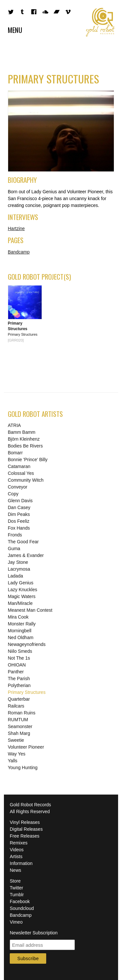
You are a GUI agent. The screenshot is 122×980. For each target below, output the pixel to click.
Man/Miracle (20, 603)
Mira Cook (18, 617)
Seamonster (20, 726)
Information (21, 863)
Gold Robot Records (101, 22)
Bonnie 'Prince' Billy (28, 460)
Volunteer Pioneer (26, 747)
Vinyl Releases (25, 822)
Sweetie (16, 740)
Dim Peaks (19, 514)
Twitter (16, 888)
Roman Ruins (22, 713)
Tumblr (17, 895)
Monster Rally (22, 624)
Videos (17, 850)
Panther (16, 672)
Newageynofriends (27, 644)
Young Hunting (23, 768)
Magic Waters (22, 596)
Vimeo (16, 922)
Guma (14, 549)
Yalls (13, 761)
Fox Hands (19, 528)
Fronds (15, 535)
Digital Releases (26, 829)
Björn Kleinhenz (24, 439)
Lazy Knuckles (22, 590)
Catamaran (19, 466)
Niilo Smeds (20, 651)
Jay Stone (18, 562)
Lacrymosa (19, 569)
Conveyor (18, 487)
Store (15, 881)
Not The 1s (19, 658)
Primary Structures (27, 692)
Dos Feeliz (19, 521)
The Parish (19, 679)
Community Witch (26, 480)
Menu (15, 30)
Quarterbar (19, 699)
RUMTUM (18, 720)
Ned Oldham (21, 637)
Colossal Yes (21, 473)
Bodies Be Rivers (25, 446)
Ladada (15, 576)
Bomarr (15, 453)
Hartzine (16, 228)
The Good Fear (23, 542)
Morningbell (20, 631)
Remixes (19, 843)
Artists (16, 856)
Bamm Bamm (22, 432)
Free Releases (25, 836)
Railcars (16, 706)
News (15, 870)
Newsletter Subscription (34, 933)
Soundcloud (22, 908)
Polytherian (19, 685)
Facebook (20, 901)
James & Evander (26, 555)
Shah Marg (19, 733)
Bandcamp (19, 252)
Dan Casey (19, 507)
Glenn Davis (20, 501)
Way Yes (17, 754)
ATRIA (14, 425)
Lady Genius (21, 583)
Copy (13, 494)
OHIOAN (17, 665)
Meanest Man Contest (30, 610)
